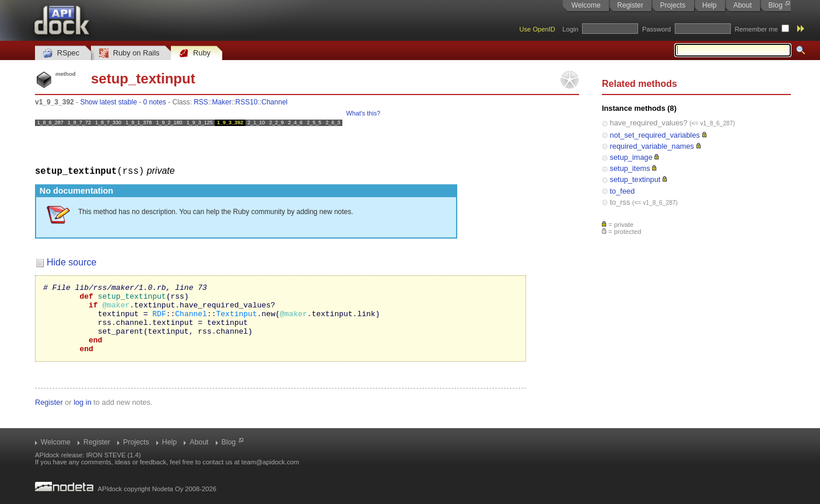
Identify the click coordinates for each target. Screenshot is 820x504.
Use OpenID (537, 29)
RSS (201, 102)
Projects (673, 5)
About (742, 5)
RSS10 (247, 102)
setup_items (630, 168)
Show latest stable (108, 102)
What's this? (363, 113)
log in (83, 416)
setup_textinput (635, 179)
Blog (776, 5)
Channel (274, 102)
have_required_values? (649, 123)
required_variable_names (652, 146)
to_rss (620, 202)
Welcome (586, 5)
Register (630, 5)
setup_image (631, 157)
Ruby (195, 53)
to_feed (623, 191)
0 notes (154, 102)
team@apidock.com (270, 462)
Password (656, 29)
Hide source (71, 262)
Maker (222, 102)
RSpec (61, 53)
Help (709, 5)
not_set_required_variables (655, 135)
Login (570, 29)
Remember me (756, 29)
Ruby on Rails (129, 53)
